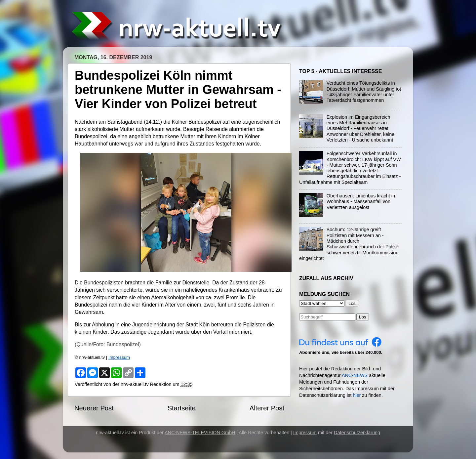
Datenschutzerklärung (357, 433)
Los (363, 317)
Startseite (182, 408)
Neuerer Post (94, 408)
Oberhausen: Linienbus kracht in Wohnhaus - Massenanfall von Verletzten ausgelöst (361, 202)
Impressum (119, 357)
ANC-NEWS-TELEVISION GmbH (200, 433)
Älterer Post (267, 408)
